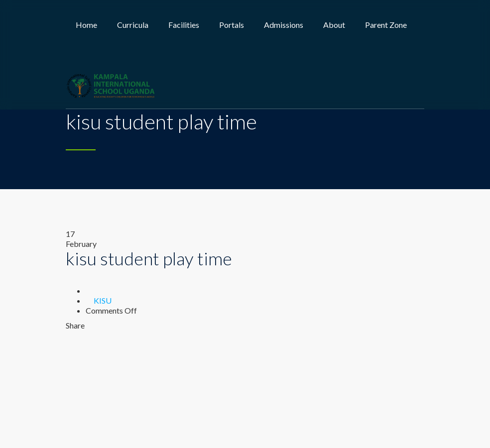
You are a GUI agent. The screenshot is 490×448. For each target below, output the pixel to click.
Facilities (184, 25)
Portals (232, 25)
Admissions (284, 25)
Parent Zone (386, 25)
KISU (103, 300)
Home (86, 25)
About (334, 25)
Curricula (133, 25)
